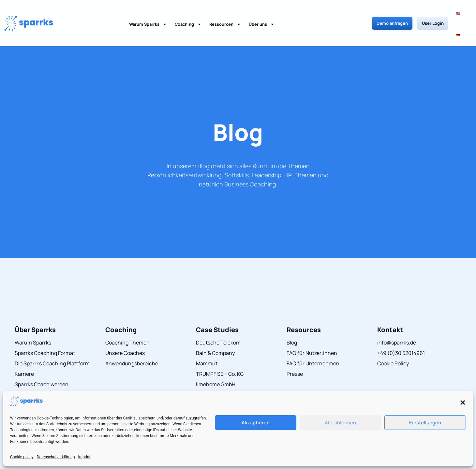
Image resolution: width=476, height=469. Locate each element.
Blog (238, 110)
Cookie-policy (22, 457)
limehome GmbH (216, 363)
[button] (463, 403)
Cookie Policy (393, 342)
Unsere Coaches (125, 331)
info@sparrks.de (397, 321)
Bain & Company (215, 331)
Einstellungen (425, 423)
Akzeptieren (256, 423)
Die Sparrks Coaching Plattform (52, 342)
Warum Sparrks (148, 14)
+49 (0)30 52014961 (401, 331)
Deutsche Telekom (218, 321)
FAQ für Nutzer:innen (312, 331)
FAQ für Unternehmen (313, 342)
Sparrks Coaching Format (45, 331)
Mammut (207, 342)
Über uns (262, 14)
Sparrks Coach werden (42, 363)
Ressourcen (225, 14)
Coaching (188, 14)
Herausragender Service (44, 373)
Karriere (24, 352)
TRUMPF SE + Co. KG (220, 352)
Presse (295, 352)
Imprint (84, 457)
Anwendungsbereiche (132, 342)
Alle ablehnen (340, 423)
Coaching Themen (127, 321)
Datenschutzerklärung (56, 457)
